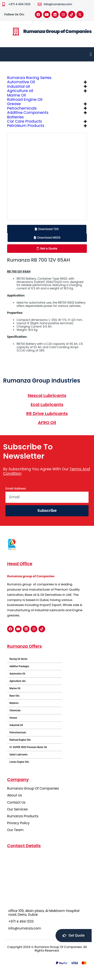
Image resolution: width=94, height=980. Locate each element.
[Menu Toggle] (91, 54)
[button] (47, 229)
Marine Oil (15, 688)
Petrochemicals (18, 733)
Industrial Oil (16, 725)
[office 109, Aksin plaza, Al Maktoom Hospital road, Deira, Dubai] (47, 878)
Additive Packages (19, 666)
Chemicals (15, 710)
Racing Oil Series (19, 659)
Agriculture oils (18, 681)
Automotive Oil (17, 674)
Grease (13, 718)
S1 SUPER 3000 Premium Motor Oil (28, 747)
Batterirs (14, 703)
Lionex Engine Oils (19, 762)
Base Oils (14, 696)
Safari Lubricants (19, 755)
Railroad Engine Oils (20, 740)
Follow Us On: (14, 14)
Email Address (16, 489)
